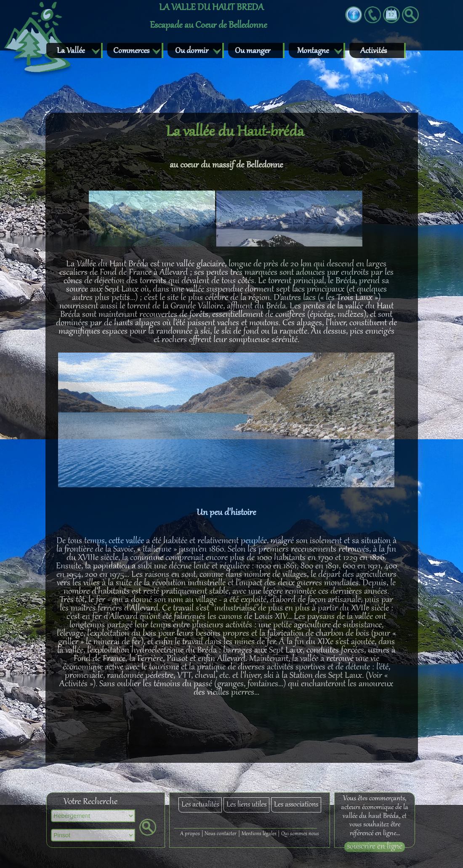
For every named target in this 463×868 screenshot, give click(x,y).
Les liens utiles (246, 805)
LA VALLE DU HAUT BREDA (211, 8)
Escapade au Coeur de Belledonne (208, 26)
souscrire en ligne (375, 847)
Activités (374, 51)
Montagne (313, 51)
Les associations (296, 805)
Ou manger (253, 51)
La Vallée (71, 51)
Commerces (131, 51)
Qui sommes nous (300, 834)
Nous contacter (221, 834)
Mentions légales (259, 834)
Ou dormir (192, 51)
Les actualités (200, 805)
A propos (190, 834)
